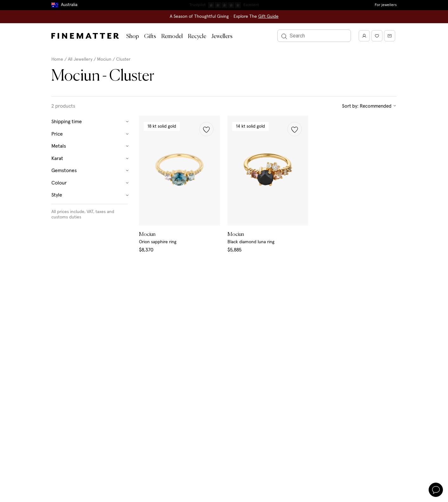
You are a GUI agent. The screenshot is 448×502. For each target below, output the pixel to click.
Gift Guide (268, 17)
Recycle (197, 37)
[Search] (314, 36)
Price (90, 134)
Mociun (104, 59)
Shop (133, 37)
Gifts (150, 37)
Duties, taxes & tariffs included (224, 5)
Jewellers (222, 37)
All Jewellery (80, 59)
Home (57, 59)
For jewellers (386, 5)
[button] (206, 129)
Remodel (172, 37)
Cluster (123, 59)
